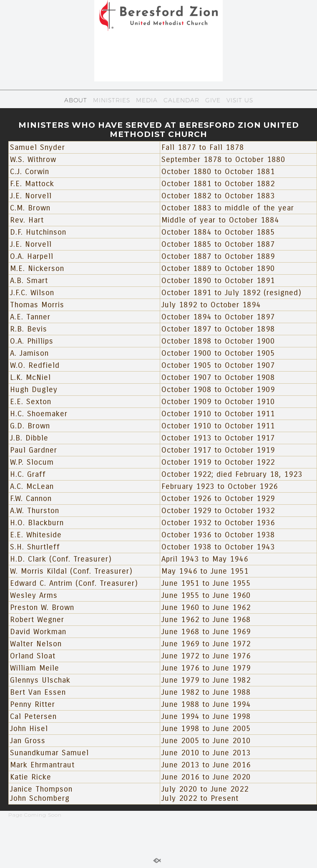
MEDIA (147, 100)
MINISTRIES (112, 100)
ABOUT (76, 100)
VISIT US (240, 100)
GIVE (213, 100)
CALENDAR (181, 100)
